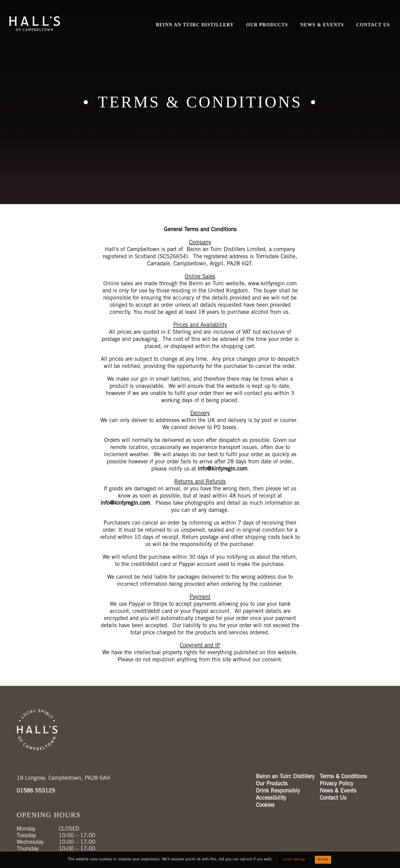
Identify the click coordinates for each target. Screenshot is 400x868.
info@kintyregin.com (222, 469)
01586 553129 (36, 791)
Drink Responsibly (278, 791)
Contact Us (373, 25)
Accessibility (271, 798)
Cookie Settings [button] (294, 860)
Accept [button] (323, 860)
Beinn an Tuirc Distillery (195, 25)
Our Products (267, 25)
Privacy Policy (336, 784)
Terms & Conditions (343, 777)
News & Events (322, 25)
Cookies (265, 805)
